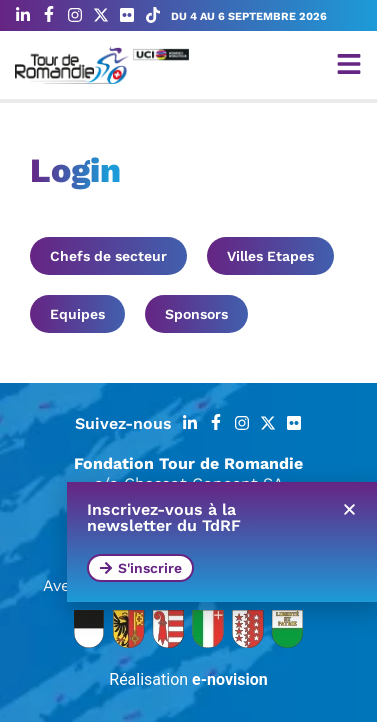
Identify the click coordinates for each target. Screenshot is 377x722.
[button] (349, 509)
